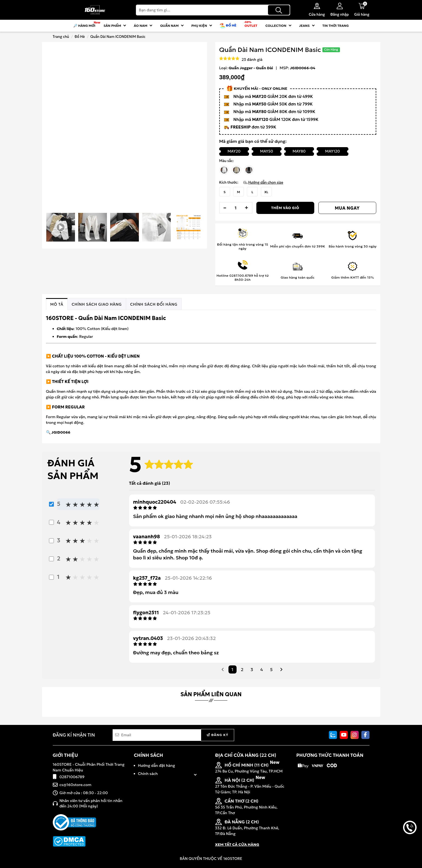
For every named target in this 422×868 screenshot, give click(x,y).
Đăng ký (217, 735)
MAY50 (267, 151)
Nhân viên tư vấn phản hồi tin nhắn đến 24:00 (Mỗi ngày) (91, 803)
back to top (410, 846)
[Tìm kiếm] (279, 10)
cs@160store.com (76, 785)
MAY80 (299, 151)
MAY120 (332, 151)
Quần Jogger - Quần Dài (251, 68)
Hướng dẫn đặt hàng (157, 765)
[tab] (57, 304)
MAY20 (234, 151)
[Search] (213, 10)
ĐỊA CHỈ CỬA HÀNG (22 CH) (246, 755)
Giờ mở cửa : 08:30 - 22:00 (84, 793)
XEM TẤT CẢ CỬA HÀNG (237, 844)
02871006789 (72, 777)
